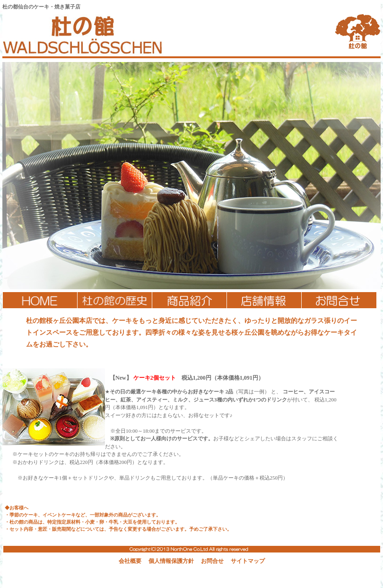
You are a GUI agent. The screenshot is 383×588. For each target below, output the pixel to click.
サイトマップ (248, 561)
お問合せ (212, 561)
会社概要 (130, 561)
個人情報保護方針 (171, 561)
